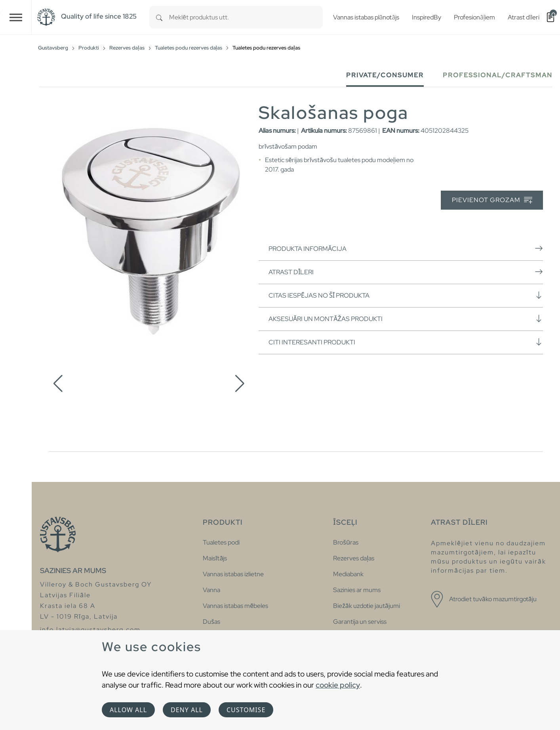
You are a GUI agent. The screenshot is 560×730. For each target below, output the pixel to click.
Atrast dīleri (406, 272)
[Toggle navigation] (16, 17)
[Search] (159, 17)
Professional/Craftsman (498, 75)
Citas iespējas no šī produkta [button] (406, 295)
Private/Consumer (385, 75)
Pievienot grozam (492, 200)
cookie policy (338, 685)
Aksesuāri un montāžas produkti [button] (406, 319)
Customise (246, 710)
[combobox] (246, 17)
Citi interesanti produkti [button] (406, 342)
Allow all (128, 710)
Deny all (187, 710)
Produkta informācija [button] (406, 248)
